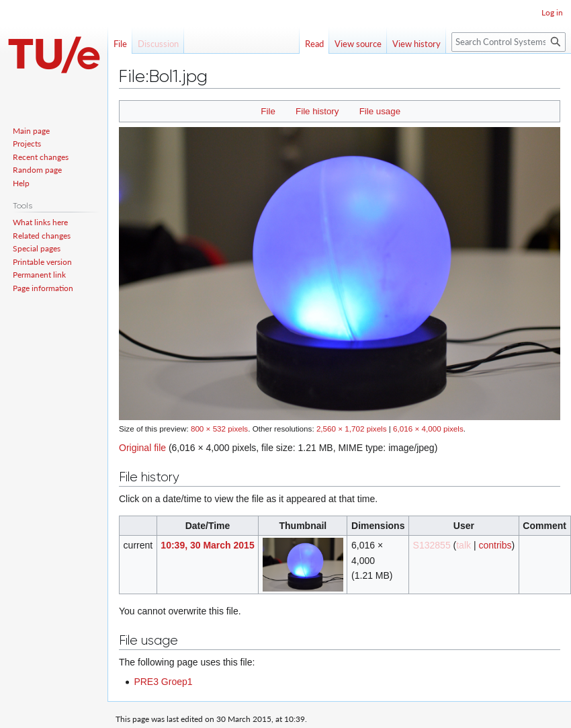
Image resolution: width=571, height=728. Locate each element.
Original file (142, 448)
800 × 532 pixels (219, 429)
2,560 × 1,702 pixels (352, 429)
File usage (380, 111)
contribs (495, 545)
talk (464, 545)
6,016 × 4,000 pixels (428, 429)
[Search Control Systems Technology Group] (509, 42)
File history (317, 111)
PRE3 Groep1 (163, 682)
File (268, 111)
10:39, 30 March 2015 (207, 545)
